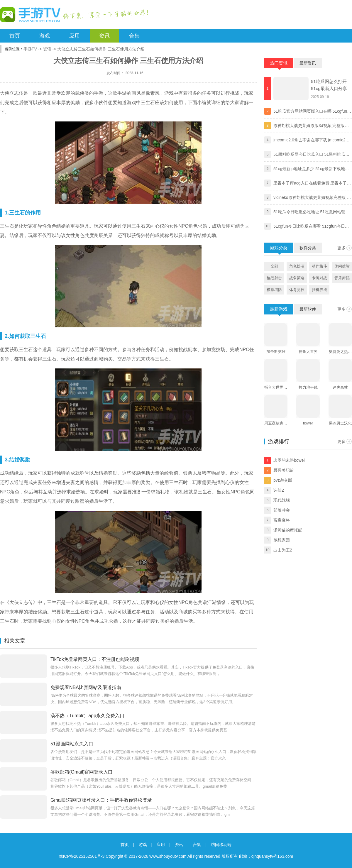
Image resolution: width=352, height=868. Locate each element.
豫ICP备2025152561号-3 (82, 856)
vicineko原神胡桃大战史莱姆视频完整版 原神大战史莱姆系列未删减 (312, 198)
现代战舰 (282, 500)
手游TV (30, 49)
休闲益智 (342, 266)
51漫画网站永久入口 (72, 744)
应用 (75, 36)
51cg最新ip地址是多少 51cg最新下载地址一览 (311, 169)
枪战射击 (274, 278)
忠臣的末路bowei (289, 460)
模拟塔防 (274, 290)
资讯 (104, 36)
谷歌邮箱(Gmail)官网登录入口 (82, 772)
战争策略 (297, 278)
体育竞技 (297, 290)
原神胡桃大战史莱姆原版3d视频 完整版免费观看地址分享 (311, 126)
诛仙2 (279, 490)
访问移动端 (221, 845)
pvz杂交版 (283, 480)
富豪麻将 (282, 520)
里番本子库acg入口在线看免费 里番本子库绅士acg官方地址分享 (312, 184)
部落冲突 (282, 510)
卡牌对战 (319, 278)
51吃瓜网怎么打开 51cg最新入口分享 (329, 85)
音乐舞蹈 (342, 278)
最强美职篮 (284, 470)
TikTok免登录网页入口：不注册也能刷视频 (95, 659)
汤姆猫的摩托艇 (288, 530)
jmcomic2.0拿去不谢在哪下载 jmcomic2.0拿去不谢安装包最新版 (311, 141)
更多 (341, 248)
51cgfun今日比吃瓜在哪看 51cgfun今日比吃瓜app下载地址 (311, 227)
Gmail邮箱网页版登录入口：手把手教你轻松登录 (101, 800)
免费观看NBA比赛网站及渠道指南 (86, 687)
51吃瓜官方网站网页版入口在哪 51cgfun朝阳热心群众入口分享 (312, 112)
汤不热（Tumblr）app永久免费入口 (87, 716)
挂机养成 (319, 290)
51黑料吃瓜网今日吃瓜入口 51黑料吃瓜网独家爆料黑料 (311, 155)
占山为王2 (283, 550)
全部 (274, 266)
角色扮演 (297, 266)
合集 (134, 36)
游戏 (45, 36)
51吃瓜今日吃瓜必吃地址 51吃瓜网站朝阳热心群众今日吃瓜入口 (311, 212)
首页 (15, 36)
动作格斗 (319, 266)
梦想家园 (282, 540)
